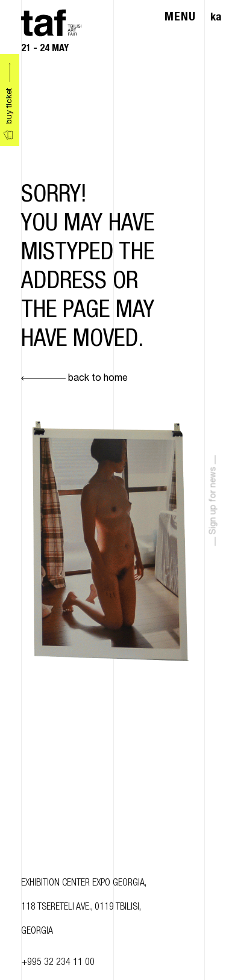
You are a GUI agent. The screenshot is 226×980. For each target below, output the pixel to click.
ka (216, 18)
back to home (74, 379)
